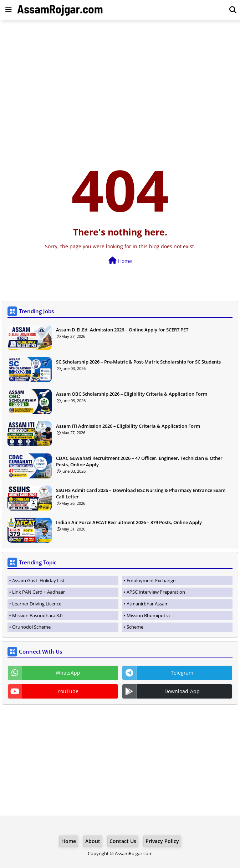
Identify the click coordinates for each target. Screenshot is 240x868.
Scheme (135, 627)
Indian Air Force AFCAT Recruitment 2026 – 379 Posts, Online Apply (129, 522)
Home (120, 261)
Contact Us (123, 841)
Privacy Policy (162, 841)
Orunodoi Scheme (31, 627)
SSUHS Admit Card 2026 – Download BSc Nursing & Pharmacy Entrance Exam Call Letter (141, 493)
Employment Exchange (151, 580)
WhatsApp (68, 673)
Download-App (182, 691)
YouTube (68, 691)
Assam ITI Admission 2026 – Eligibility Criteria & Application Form (128, 426)
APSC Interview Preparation (156, 592)
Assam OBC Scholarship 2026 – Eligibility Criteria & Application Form (132, 394)
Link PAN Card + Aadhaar (39, 592)
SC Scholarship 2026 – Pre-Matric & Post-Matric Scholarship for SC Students (138, 362)
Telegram (182, 673)
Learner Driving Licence (37, 604)
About (93, 841)
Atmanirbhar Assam (148, 604)
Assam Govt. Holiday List (38, 580)
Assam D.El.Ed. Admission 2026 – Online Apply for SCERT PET (122, 330)
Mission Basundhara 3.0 (37, 615)
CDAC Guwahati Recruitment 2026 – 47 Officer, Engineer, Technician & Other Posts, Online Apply (139, 461)
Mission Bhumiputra (148, 615)
